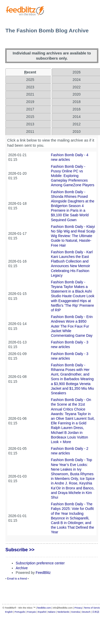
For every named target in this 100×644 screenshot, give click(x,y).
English (9, 612)
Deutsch (86, 612)
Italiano (52, 612)
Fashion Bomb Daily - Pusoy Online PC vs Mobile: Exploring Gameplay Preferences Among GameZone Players (73, 176)
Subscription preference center (40, 563)
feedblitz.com (44, 608)
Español (42, 612)
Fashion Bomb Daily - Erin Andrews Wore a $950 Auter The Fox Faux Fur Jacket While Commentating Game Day (72, 326)
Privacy (78, 608)
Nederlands (63, 612)
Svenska (76, 612)
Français (31, 612)
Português (20, 612)
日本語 (96, 612)
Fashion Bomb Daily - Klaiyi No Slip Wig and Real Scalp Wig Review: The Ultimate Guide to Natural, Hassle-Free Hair (73, 236)
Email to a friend (17, 578)
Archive (22, 568)
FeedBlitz (43, 573)
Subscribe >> (20, 550)
